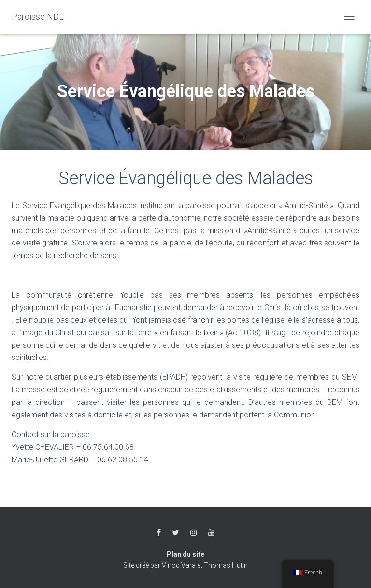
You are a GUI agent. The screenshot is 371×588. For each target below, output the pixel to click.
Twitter (176, 533)
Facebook (159, 533)
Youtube (212, 533)
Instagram (194, 533)
